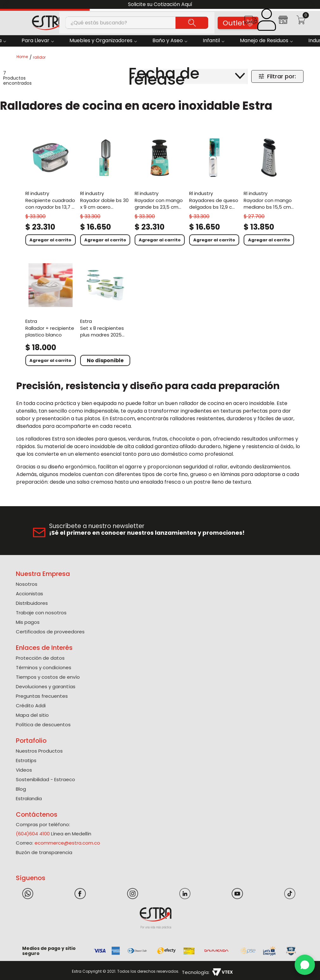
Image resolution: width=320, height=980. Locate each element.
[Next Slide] (313, 5)
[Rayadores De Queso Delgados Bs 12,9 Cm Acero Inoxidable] (214, 190)
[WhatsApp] (305, 965)
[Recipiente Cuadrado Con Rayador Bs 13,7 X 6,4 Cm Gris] (50, 190)
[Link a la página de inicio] (24, 57)
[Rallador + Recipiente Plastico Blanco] (50, 314)
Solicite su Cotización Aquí (160, 4)
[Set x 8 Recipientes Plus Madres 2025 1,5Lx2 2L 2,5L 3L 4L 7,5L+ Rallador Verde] (105, 314)
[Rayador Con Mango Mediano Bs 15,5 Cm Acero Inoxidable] (269, 190)
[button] (250, 22)
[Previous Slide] (7, 5)
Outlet (238, 23)
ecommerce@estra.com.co (67, 843)
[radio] (71, 76)
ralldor (39, 57)
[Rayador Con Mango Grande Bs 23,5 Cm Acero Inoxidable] (160, 190)
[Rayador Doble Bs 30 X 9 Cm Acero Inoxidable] (105, 190)
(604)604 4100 (33, 834)
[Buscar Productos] (192, 23)
